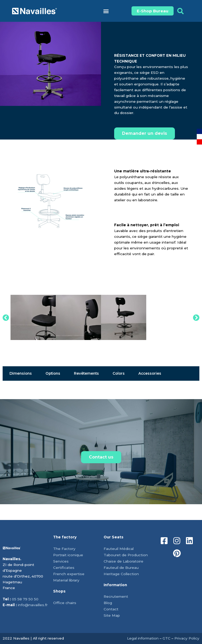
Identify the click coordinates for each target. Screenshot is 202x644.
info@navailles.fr (33, 605)
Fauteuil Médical (119, 549)
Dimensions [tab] (21, 373)
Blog (108, 603)
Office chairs (65, 603)
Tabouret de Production (126, 555)
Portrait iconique (68, 555)
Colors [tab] (119, 373)
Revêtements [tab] (86, 373)
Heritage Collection (121, 574)
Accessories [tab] (150, 373)
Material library (66, 580)
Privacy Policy (187, 638)
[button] (106, 11)
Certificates (64, 568)
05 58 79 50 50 (25, 599)
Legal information (143, 638)
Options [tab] (53, 373)
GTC (166, 638)
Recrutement (116, 596)
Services (61, 561)
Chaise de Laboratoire (123, 561)
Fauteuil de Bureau (121, 568)
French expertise (69, 574)
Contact (111, 609)
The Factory (64, 549)
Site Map (112, 615)
